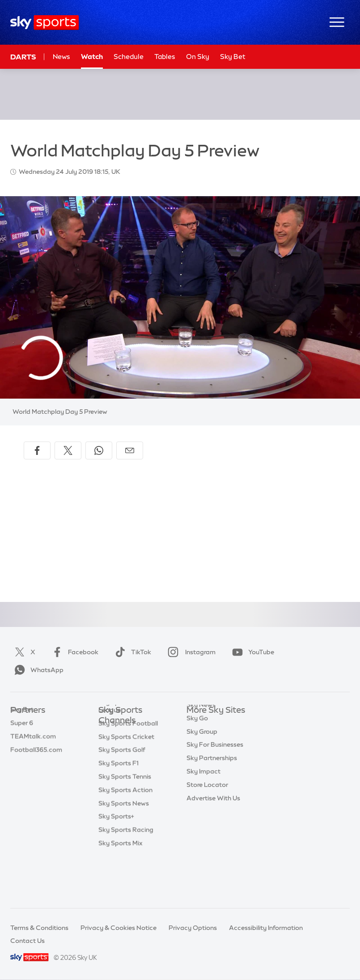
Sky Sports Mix (121, 888)
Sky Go (197, 751)
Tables (165, 57)
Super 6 (22, 737)
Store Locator (207, 817)
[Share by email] (130, 450)
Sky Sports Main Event (132, 734)
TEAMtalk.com (33, 751)
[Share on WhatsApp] (99, 450)
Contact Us (28, 941)
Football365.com (36, 764)
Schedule (129, 57)
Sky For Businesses (215, 777)
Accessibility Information (266, 928)
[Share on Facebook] (37, 450)
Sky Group (202, 764)
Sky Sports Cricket (126, 782)
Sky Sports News (124, 849)
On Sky (198, 57)
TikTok (131, 652)
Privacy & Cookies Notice (119, 928)
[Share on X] (68, 450)
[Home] (44, 23)
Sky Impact (203, 804)
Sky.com (200, 724)
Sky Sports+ (116, 862)
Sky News (201, 737)
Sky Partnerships (212, 791)
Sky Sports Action (125, 835)
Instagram (190, 652)
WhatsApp (37, 670)
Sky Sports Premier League (127, 751)
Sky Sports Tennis (125, 822)
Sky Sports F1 (119, 808)
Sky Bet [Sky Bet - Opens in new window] (233, 57)
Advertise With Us (213, 831)
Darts (23, 57)
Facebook (73, 652)
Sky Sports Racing (126, 875)
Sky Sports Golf (122, 795)
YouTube (251, 652)
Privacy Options (193, 928)
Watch (92, 57)
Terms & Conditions (39, 928)
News (61, 57)
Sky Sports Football (128, 769)
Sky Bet (22, 724)
